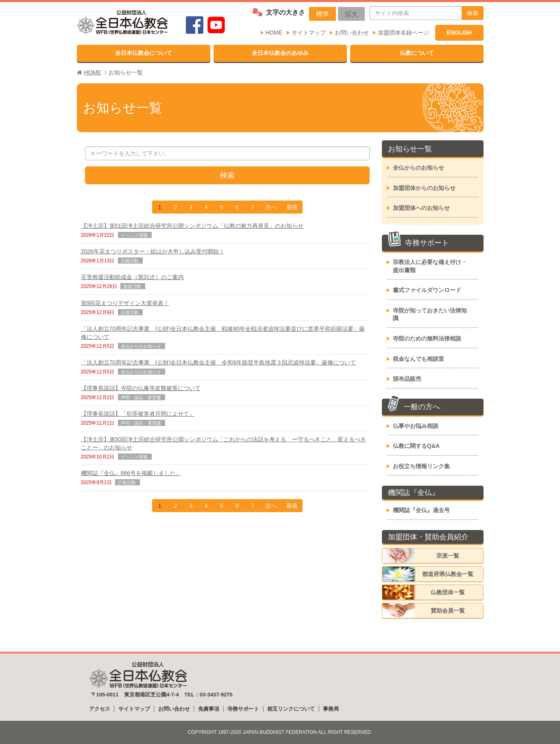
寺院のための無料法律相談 (427, 338)
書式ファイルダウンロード (427, 290)
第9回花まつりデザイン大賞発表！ (125, 303)
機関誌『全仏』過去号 (421, 510)
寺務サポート (243, 709)
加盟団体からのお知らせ (424, 188)
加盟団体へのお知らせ (421, 208)
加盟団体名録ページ (403, 33)
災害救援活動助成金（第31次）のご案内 (133, 277)
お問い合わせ (352, 33)
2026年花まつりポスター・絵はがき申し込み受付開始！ (153, 251)
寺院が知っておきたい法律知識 (430, 314)
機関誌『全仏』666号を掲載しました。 (131, 473)
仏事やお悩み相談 (416, 426)
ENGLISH (459, 33)
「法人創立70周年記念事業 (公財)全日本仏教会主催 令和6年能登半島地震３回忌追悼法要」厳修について (219, 362)
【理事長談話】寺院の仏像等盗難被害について (141, 388)
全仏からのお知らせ (418, 168)
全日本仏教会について (144, 53)
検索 (473, 13)
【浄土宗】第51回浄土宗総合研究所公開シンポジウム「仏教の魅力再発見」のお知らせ (192, 226)
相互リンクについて (291, 709)
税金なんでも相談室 (418, 359)
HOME (274, 33)
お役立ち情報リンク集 (421, 466)
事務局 (331, 709)
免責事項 (209, 709)
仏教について (417, 53)
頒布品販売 (407, 379)
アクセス (100, 709)
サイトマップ (309, 33)
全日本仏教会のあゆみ (280, 53)
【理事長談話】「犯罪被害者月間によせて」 (138, 414)
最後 (292, 207)
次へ (271, 207)
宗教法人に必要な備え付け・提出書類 (430, 266)
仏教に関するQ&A (416, 446)
